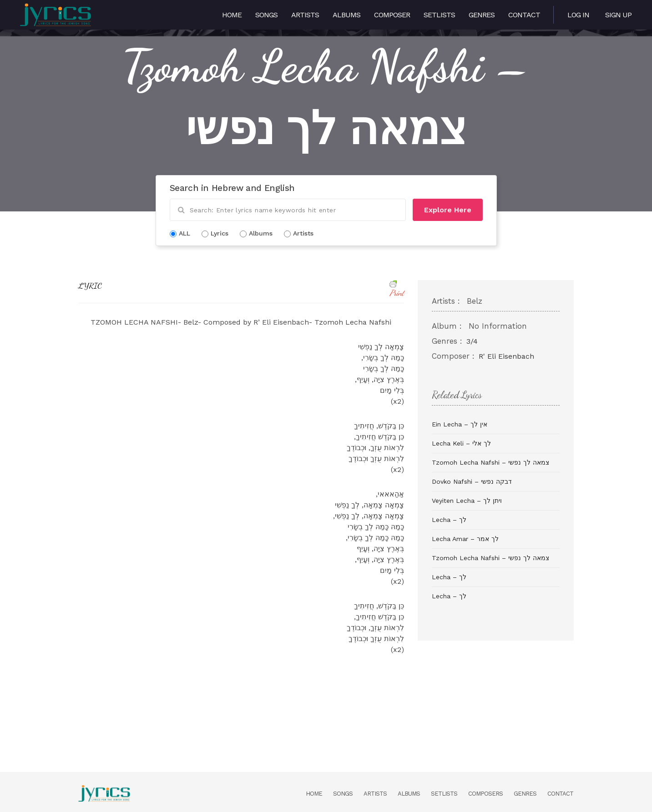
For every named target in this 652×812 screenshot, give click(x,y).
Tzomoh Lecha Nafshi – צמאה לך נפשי (490, 462)
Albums (346, 15)
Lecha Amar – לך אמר (465, 539)
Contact (524, 15)
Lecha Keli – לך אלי (461, 443)
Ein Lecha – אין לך (460, 424)
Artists (305, 15)
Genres (482, 15)
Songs (266, 15)
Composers (485, 794)
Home (232, 15)
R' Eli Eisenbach (506, 356)
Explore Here (448, 210)
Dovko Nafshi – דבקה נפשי (472, 481)
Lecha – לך (449, 520)
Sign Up (618, 15)
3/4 (472, 341)
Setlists (439, 15)
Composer (392, 15)
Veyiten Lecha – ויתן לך (467, 501)
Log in (578, 15)
